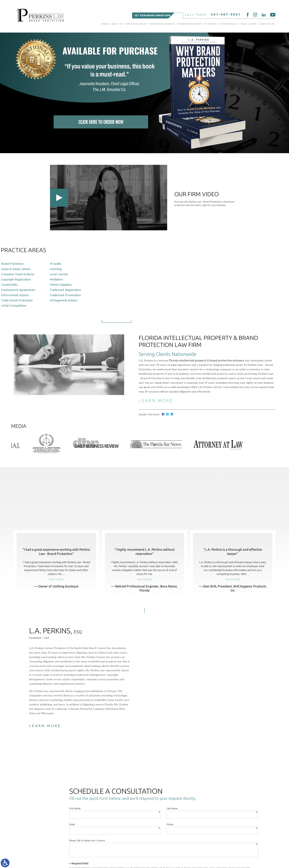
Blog (253, 24)
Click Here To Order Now (101, 121)
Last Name (49, 808)
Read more (56, 614)
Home (105, 24)
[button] (138, 645)
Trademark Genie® (190, 24)
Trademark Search (162, 24)
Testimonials (229, 24)
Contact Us (267, 24)
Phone (47, 824)
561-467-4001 (226, 14)
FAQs (244, 24)
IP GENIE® (211, 24)
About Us (117, 24)
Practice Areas (136, 24)
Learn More (156, 401)
